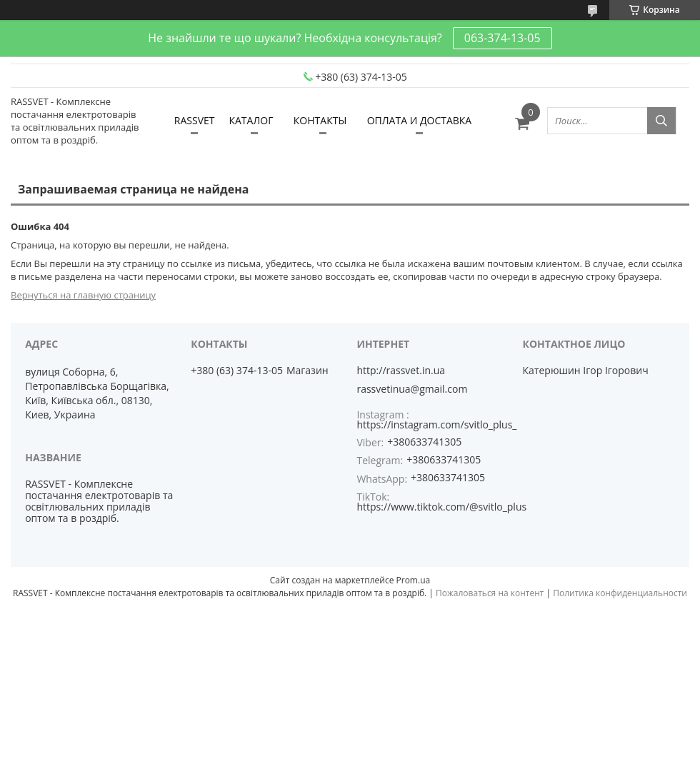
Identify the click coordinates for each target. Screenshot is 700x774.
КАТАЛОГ (251, 120)
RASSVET (195, 120)
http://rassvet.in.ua (401, 371)
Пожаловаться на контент (490, 593)
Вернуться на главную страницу (83, 295)
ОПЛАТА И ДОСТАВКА (420, 120)
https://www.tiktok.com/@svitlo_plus (441, 507)
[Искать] (661, 121)
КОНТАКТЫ (320, 120)
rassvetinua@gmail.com (412, 389)
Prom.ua (414, 580)
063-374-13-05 (502, 38)
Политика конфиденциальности (620, 593)
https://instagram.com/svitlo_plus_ (436, 424)
